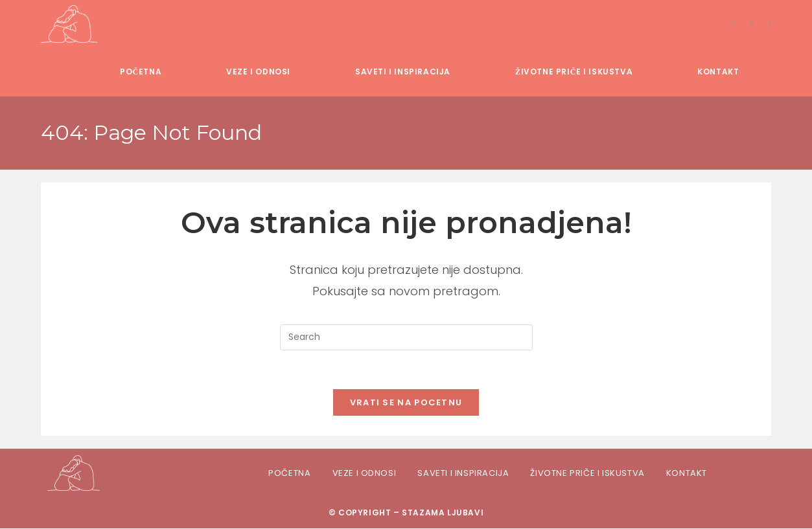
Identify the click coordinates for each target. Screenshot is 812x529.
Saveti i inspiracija (463, 473)
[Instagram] (752, 24)
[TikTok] (770, 24)
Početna (289, 473)
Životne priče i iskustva (587, 473)
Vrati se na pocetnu (406, 403)
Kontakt (687, 473)
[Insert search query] (406, 337)
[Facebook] (733, 24)
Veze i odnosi (365, 473)
